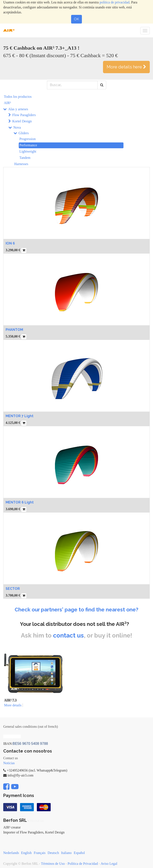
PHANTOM (14, 330)
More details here (126, 67)
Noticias (9, 763)
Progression (28, 139)
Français (40, 853)
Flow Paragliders (24, 115)
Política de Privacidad (83, 864)
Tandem (25, 158)
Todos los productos (18, 97)
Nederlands (11, 853)
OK (76, 19)
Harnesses (21, 164)
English (26, 853)
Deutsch (53, 853)
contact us (68, 635)
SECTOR (13, 589)
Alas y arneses (18, 109)
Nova (17, 127)
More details (13, 705)
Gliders (24, 133)
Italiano (66, 853)
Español (79, 853)
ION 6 (10, 243)
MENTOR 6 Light (20, 502)
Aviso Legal (109, 864)
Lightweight (28, 151)
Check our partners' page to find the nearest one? (76, 610)
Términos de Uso (53, 864)
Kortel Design (22, 121)
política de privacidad (115, 2)
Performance (28, 145)
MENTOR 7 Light (20, 416)
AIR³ (7, 103)
